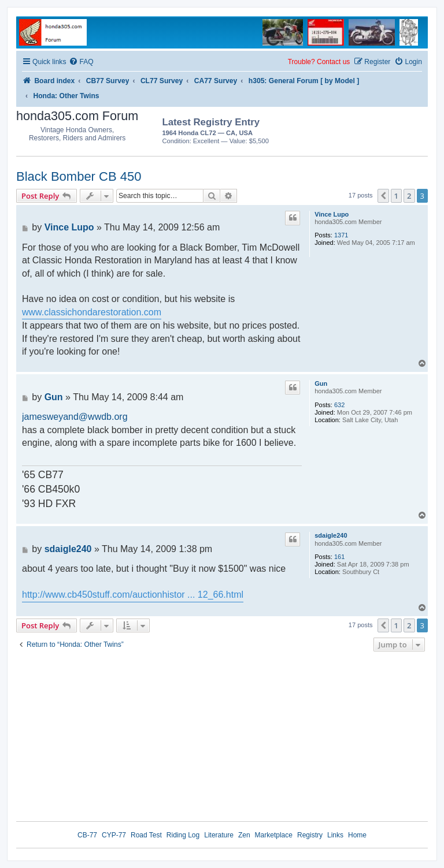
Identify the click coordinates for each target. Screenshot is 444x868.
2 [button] (409, 196)
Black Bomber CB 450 (79, 176)
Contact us (333, 62)
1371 (341, 235)
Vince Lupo (332, 214)
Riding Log (183, 835)
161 (339, 557)
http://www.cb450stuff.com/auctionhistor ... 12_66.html (133, 595)
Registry (310, 835)
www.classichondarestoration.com (92, 312)
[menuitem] (81, 62)
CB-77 (87, 835)
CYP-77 (114, 835)
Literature (219, 835)
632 (339, 405)
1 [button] (396, 196)
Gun (321, 383)
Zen (244, 835)
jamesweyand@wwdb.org (75, 417)
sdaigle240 (331, 535)
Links (335, 835)
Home (357, 835)
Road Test (146, 835)
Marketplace (274, 835)
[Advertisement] (360, 129)
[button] (383, 196)
